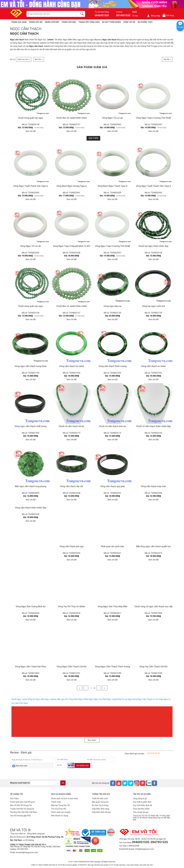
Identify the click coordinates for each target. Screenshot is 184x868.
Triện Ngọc (23, 703)
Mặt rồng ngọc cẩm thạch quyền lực (153, 546)
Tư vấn (180, 27)
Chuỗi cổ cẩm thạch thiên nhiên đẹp (153, 426)
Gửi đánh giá (82, 766)
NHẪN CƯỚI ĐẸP (52, 22)
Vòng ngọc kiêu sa (112, 306)
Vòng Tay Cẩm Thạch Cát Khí (153, 667)
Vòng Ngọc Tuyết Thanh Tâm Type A (153, 186)
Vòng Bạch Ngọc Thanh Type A (113, 186)
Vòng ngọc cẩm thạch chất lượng (31, 426)
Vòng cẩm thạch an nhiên (153, 366)
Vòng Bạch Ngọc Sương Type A (72, 186)
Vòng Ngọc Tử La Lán (112, 118)
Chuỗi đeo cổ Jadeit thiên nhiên (72, 118)
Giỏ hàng (168, 15)
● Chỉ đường (29, 840)
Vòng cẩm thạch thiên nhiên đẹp (31, 508)
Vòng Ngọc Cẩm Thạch (142, 699)
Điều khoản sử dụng (60, 816)
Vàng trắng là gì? (140, 799)
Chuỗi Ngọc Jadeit (19, 699)
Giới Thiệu (14, 799)
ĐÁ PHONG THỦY (145, 22)
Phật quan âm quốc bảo (112, 546)
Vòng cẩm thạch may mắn (153, 486)
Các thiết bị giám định (142, 802)
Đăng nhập (153, 16)
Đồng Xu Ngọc (34, 699)
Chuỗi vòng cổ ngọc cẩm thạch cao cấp (153, 606)
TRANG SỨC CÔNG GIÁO (89, 22)
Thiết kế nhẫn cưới (100, 799)
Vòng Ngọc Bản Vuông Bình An (31, 606)
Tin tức (135, 16)
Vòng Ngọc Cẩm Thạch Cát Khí (72, 667)
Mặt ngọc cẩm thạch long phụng (31, 486)
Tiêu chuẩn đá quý (141, 812)
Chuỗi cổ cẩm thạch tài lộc (72, 426)
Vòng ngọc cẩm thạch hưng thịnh (31, 366)
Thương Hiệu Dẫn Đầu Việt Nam (24, 812)
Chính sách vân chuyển (61, 812)
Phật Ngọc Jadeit (110, 699)
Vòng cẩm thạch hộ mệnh (72, 366)
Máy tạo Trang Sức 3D (60, 805)
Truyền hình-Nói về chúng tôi (22, 809)
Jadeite (50, 40)
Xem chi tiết (31, 131)
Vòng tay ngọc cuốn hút (153, 306)
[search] (82, 14)
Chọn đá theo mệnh (141, 809)
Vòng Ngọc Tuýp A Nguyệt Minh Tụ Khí (72, 246)
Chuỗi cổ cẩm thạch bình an (112, 426)
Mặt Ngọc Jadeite (49, 699)
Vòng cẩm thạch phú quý (72, 546)
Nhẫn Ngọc (78, 699)
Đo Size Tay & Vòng (100, 805)
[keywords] (51, 14)
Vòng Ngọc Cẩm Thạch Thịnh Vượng (112, 667)
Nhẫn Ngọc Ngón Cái (93, 699)
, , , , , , (57, 699)
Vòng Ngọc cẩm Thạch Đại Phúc (31, 667)
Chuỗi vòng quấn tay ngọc (31, 118)
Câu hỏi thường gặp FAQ (20, 816)
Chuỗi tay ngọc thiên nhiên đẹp (153, 246)
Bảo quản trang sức (100, 802)
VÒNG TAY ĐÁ (129, 22)
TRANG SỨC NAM (19, 22)
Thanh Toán (56, 802)
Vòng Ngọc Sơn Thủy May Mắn (112, 606)
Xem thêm (93, 138)
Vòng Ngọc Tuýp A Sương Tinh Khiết (153, 118)
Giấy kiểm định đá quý (101, 812)
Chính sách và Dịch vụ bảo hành (64, 799)
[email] (45, 783)
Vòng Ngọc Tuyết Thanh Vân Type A (31, 186)
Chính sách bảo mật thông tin (23, 802)
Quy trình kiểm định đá (143, 805)
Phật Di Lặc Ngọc (125, 699)
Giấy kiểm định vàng (101, 809)
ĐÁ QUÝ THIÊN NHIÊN (111, 22)
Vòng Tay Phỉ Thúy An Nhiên (71, 606)
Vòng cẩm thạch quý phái (112, 486)
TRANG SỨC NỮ (36, 22)
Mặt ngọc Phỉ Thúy (65, 699)
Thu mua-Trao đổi (59, 809)
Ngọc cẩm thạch (17, 40)
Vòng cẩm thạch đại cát (72, 486)
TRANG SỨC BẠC (69, 22)
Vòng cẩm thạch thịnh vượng (112, 366)
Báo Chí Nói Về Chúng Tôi (21, 805)
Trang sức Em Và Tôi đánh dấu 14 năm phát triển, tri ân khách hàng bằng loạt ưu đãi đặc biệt (152, 818)
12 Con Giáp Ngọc (160, 699)
